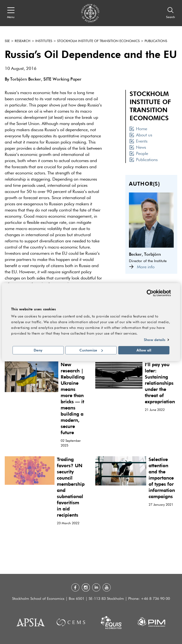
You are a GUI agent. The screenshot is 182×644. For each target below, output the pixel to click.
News (138, 148)
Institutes (44, 41)
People (139, 154)
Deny (38, 350)
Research (23, 41)
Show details (155, 340)
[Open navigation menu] (11, 13)
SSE (7, 41)
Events (139, 141)
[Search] (171, 13)
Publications (156, 41)
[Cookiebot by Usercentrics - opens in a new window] (150, 293)
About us (141, 135)
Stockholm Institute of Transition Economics (98, 41)
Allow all (144, 350)
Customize (91, 350)
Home (138, 129)
